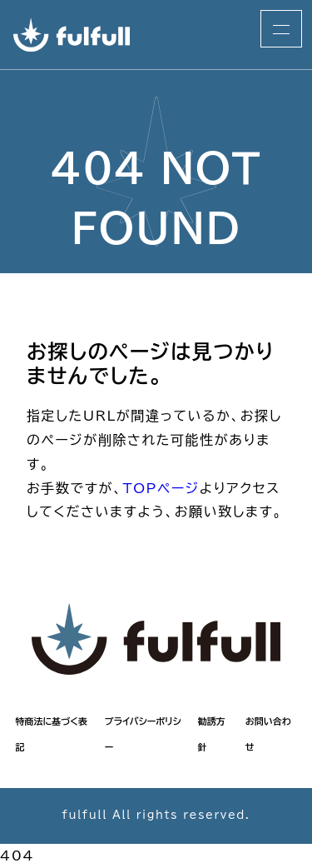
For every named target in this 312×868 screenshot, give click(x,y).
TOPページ (161, 488)
